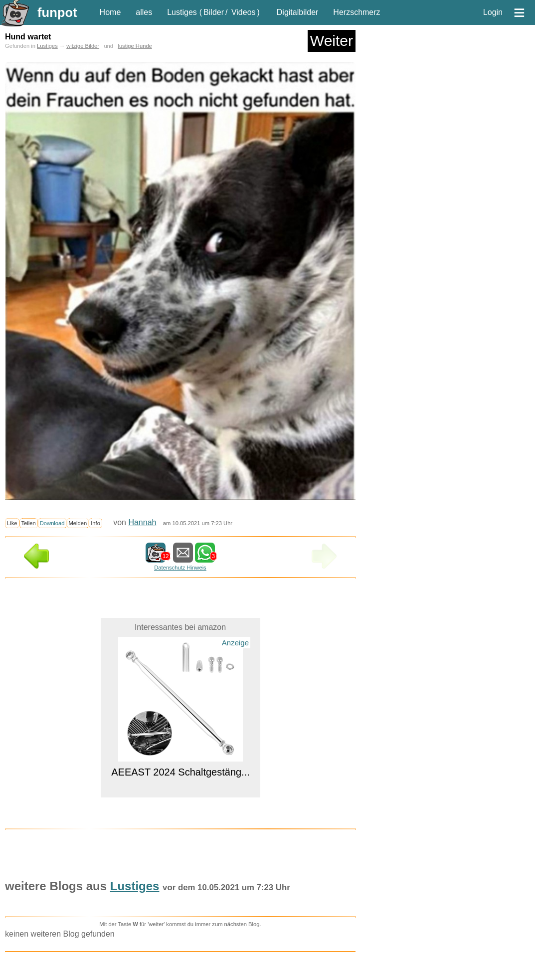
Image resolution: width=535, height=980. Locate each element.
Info (95, 523)
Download (52, 523)
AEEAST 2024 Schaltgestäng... (180, 772)
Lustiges (182, 12)
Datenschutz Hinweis (180, 568)
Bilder (214, 12)
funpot (57, 12)
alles (144, 12)
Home (110, 12)
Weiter (332, 41)
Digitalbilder (298, 12)
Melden (78, 523)
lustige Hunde (135, 46)
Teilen (29, 523)
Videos (244, 12)
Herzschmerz (357, 12)
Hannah (142, 522)
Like (12, 523)
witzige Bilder (83, 46)
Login (493, 12)
